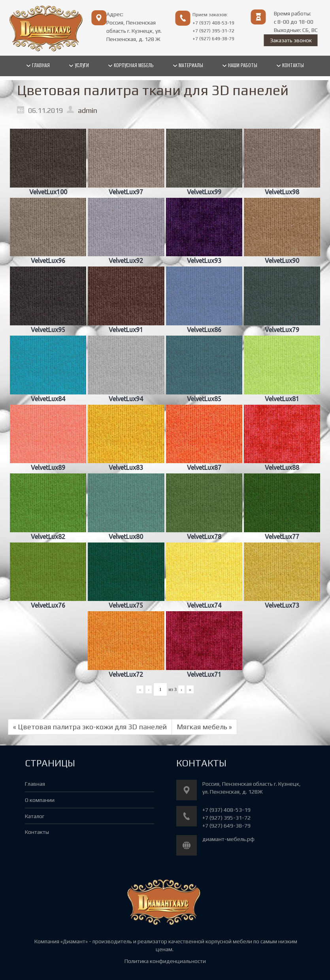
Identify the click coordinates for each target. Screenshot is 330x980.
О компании (40, 800)
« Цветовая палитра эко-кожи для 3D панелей (90, 727)
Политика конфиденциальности (165, 961)
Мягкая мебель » (204, 727)
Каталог (35, 816)
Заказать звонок (291, 40)
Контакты (37, 832)
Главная (35, 784)
